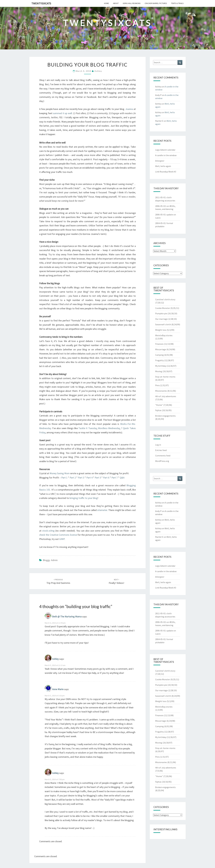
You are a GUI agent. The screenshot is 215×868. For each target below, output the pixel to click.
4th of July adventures (166, 396)
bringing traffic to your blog (84, 498)
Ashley (98, 71)
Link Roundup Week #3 (166, 172)
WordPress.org (162, 461)
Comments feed (163, 456)
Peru (157, 385)
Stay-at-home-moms (165, 377)
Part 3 (81, 478)
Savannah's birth (163, 324)
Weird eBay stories (164, 335)
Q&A (122, 478)
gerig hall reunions (132, 3)
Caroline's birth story (165, 299)
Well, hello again (163, 166)
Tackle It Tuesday (88, 428)
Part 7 (115, 478)
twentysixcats (41, 3)
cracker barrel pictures (156, 3)
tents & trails (177, 3)
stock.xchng (48, 531)
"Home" (159, 405)
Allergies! (160, 161)
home (106, 3)
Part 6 (106, 478)
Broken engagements (165, 416)
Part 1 (64, 478)
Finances (159, 344)
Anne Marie (58, 689)
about (116, 3)
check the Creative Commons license (58, 535)
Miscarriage (161, 349)
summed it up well (62, 113)
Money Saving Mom (60, 473)
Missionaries (161, 391)
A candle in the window (166, 155)
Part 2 (73, 478)
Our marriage (161, 319)
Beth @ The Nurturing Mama (67, 617)
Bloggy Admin (50, 560)
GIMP (62, 539)
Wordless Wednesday (109, 428)
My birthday (161, 366)
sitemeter (102, 510)
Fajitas (158, 410)
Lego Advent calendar (165, 150)
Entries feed (161, 450)
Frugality (159, 360)
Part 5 (98, 478)
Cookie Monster (163, 308)
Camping (159, 355)
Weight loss (161, 330)
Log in (158, 445)
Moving (159, 371)
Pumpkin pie (161, 313)
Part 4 (89, 478)
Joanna (129, 109)
